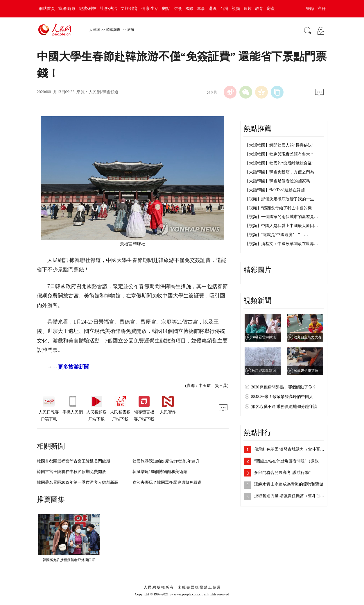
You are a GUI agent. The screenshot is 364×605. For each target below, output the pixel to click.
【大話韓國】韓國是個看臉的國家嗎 (277, 181)
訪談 (178, 9)
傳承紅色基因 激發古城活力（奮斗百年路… (293, 449)
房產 (271, 9)
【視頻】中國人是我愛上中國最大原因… (281, 226)
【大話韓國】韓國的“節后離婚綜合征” (279, 163)
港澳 (213, 9)
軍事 (201, 9)
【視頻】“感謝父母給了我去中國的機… (280, 208)
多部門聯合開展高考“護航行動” (282, 473)
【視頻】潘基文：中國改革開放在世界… (281, 244)
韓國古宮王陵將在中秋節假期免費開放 (71, 472)
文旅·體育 (129, 9)
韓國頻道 (113, 30)
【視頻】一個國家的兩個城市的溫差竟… (281, 217)
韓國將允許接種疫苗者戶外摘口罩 (69, 560)
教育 (259, 9)
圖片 (248, 9)
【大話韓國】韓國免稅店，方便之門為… (281, 172)
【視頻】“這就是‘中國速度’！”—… (277, 235)
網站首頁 (47, 9)
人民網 (94, 30)
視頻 (236, 9)
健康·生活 (150, 9)
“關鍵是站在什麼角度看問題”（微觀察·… (291, 461)
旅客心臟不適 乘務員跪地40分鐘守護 (284, 407)
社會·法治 (109, 9)
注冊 (322, 9)
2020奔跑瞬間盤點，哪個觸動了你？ (284, 387)
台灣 (224, 9)
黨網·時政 (67, 9)
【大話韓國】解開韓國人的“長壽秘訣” (279, 145)
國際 (189, 9)
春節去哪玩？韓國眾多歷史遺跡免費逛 (167, 482)
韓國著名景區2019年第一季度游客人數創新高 (78, 482)
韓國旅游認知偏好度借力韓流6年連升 (166, 461)
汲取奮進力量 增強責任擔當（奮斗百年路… (293, 496)
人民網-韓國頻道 (104, 92)
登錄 (310, 9)
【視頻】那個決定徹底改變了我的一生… (281, 199)
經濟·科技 (88, 9)
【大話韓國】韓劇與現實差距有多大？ (279, 154)
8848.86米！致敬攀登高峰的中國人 (282, 397)
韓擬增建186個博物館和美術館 (160, 472)
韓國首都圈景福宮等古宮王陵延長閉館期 (73, 461)
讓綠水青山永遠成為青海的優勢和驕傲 (289, 484)
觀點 (166, 9)
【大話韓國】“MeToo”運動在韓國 (275, 190)
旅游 (131, 30)
